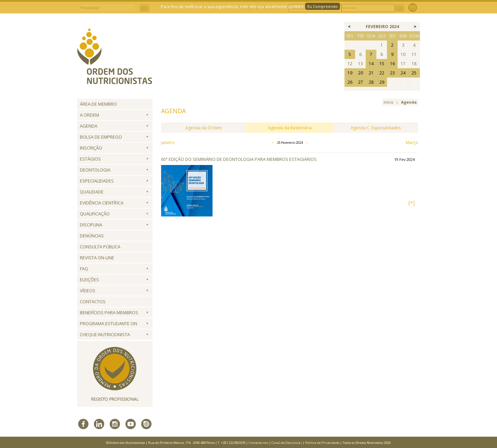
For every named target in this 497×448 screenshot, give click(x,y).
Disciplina (91, 225)
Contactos (93, 302)
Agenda (89, 126)
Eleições (89, 280)
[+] (412, 203)
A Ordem (89, 115)
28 (371, 82)
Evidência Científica (102, 203)
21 (371, 73)
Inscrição (91, 148)
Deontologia (95, 170)
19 (350, 73)
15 (382, 64)
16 (392, 64)
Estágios (90, 159)
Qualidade (92, 192)
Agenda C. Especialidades (376, 128)
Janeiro (168, 143)
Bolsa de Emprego (101, 137)
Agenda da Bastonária (290, 128)
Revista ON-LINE (97, 258)
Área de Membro (98, 104)
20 (361, 73)
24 (403, 73)
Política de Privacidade (322, 443)
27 (361, 82)
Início (389, 102)
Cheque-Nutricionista (105, 334)
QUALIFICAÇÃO (95, 214)
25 (414, 73)
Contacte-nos (258, 443)
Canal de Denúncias (287, 443)
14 (371, 64)
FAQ (84, 269)
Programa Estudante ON (108, 323)
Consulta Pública (100, 247)
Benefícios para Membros (109, 313)
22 (382, 73)
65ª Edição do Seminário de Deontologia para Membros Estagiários (239, 159)
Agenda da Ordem (204, 128)
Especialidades (97, 181)
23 (392, 73)
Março (412, 143)
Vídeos (88, 291)
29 (382, 82)
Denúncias (92, 236)
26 (350, 82)
